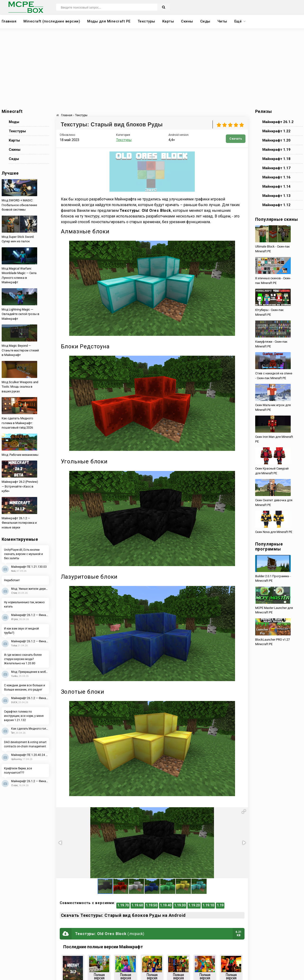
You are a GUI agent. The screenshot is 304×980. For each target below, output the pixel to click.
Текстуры (146, 21)
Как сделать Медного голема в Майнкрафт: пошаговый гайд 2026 (30, 729)
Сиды (205, 21)
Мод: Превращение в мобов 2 (30, 672)
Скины (187, 21)
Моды (14, 122)
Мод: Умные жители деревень (30, 589)
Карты (168, 21)
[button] (244, 811)
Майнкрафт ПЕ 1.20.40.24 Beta (30, 755)
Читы (222, 21)
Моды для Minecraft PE (109, 21)
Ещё (238, 21)
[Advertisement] (152, 69)
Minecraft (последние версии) (52, 21)
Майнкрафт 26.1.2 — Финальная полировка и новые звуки (30, 615)
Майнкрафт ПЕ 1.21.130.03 (29, 567)
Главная (9, 21)
